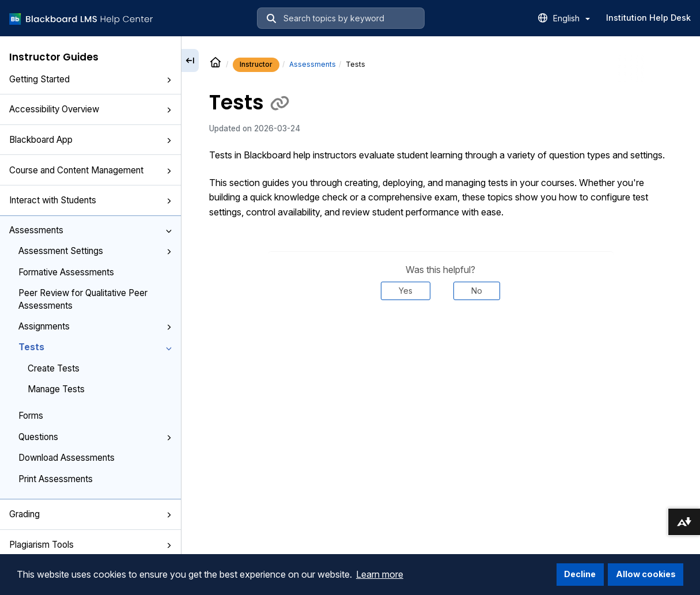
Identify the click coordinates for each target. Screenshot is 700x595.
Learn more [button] (380, 574)
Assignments (95, 326)
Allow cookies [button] (646, 574)
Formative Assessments (66, 272)
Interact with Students (90, 200)
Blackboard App (90, 140)
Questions (95, 437)
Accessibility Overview (90, 109)
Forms (31, 416)
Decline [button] (580, 574)
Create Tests (54, 368)
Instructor (256, 64)
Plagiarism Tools (90, 545)
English (572, 18)
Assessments (90, 230)
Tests (95, 347)
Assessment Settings (95, 251)
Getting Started (90, 79)
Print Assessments (56, 479)
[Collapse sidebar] (190, 60)
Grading (90, 514)
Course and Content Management (90, 170)
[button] (169, 80)
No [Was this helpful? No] (477, 291)
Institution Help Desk (648, 18)
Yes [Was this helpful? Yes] (406, 291)
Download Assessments (67, 458)
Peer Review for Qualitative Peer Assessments (83, 299)
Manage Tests (56, 389)
